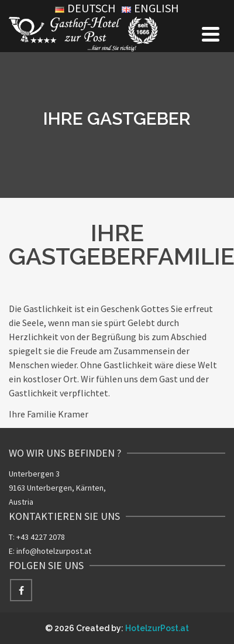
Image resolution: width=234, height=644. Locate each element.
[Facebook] (21, 590)
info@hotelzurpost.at (54, 551)
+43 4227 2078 (41, 537)
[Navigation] (211, 34)
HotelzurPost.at (157, 628)
